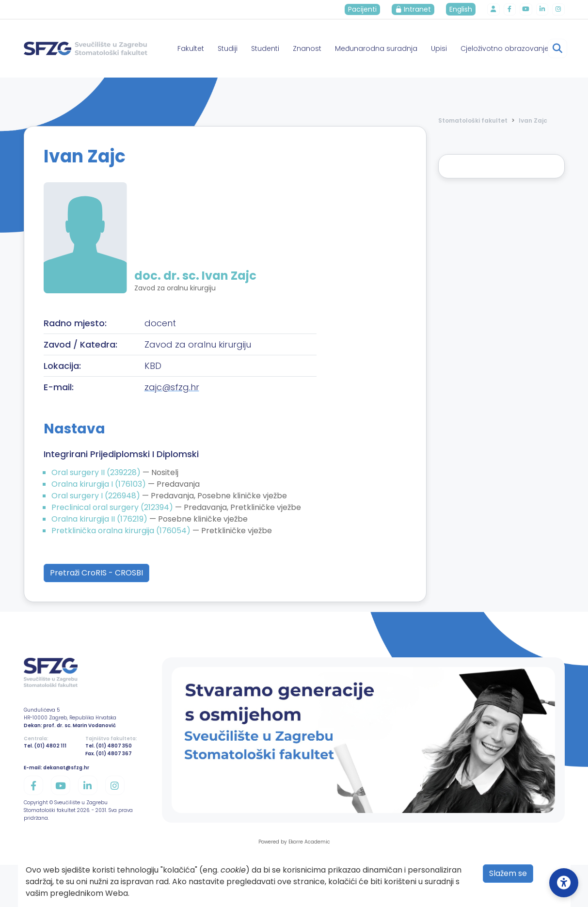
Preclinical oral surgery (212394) (113, 507)
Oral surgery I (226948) (97, 496)
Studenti (265, 48)
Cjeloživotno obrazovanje (505, 48)
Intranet (417, 9)
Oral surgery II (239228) (97, 472)
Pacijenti (366, 9)
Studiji (228, 48)
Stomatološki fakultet (473, 120)
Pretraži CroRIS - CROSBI (96, 573)
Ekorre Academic (309, 842)
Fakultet (191, 48)
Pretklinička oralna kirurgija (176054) (122, 531)
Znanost (307, 48)
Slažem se (508, 873)
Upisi (439, 48)
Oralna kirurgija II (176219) (100, 519)
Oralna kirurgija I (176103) (100, 484)
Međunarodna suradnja (376, 48)
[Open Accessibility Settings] (564, 883)
